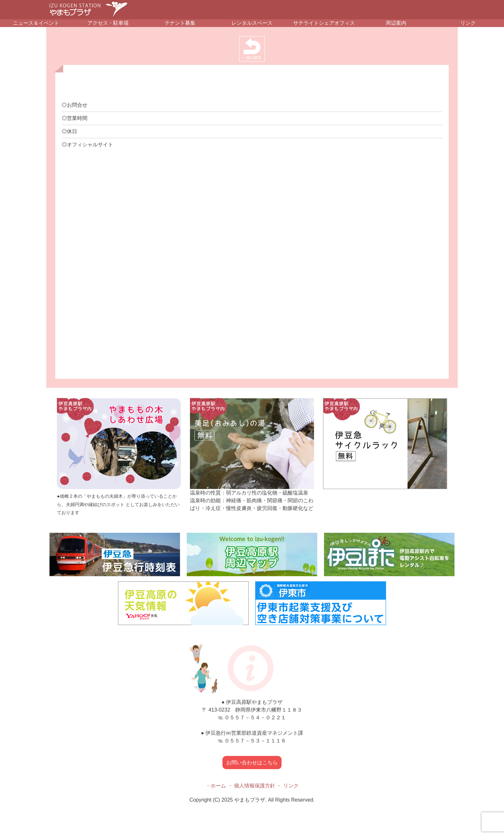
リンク (468, 23)
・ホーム (216, 786)
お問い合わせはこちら (252, 763)
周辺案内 (396, 23)
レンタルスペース (252, 23)
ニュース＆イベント (36, 23)
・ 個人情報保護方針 (251, 786)
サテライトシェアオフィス (324, 23)
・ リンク (287, 786)
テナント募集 (180, 23)
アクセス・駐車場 (108, 23)
